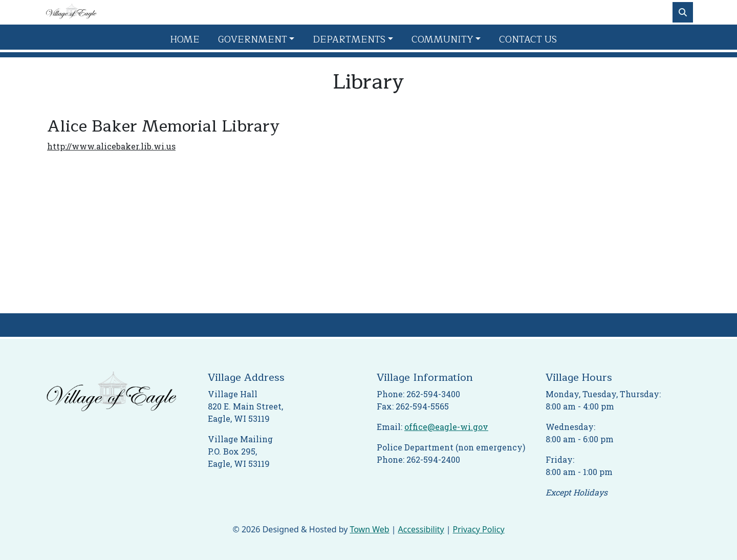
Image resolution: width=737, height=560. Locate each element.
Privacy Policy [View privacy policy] (479, 529)
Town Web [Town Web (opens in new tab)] (369, 529)
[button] (262, 40)
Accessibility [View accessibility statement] (421, 529)
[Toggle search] (683, 12)
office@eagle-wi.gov (446, 427)
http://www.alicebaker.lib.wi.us (111, 146)
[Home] (71, 12)
